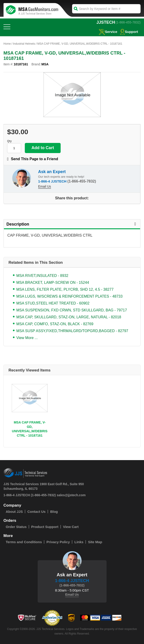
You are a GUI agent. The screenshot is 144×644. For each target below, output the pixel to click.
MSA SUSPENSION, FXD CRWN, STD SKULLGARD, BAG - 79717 (72, 310)
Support (129, 32)
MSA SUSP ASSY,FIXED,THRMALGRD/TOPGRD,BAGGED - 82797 (72, 331)
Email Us (45, 186)
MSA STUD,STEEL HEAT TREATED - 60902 (53, 303)
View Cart (71, 527)
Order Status (16, 527)
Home (7, 44)
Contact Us (36, 512)
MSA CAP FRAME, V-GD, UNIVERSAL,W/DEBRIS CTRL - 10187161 (30, 429)
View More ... (27, 338)
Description (72, 224)
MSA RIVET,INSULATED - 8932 (42, 276)
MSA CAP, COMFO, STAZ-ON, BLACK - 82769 (55, 324)
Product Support (45, 527)
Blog (54, 512)
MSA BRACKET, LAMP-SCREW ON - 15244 (53, 283)
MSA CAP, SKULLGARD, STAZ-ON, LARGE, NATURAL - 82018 (69, 317)
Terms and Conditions (24, 542)
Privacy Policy (58, 542)
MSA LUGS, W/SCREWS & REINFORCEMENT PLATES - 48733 (69, 296)
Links (79, 542)
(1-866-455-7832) (128, 22)
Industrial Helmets (24, 44)
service (108, 32)
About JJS (14, 512)
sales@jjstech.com (71, 495)
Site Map (95, 542)
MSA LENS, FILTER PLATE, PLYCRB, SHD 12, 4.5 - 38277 (65, 289)
